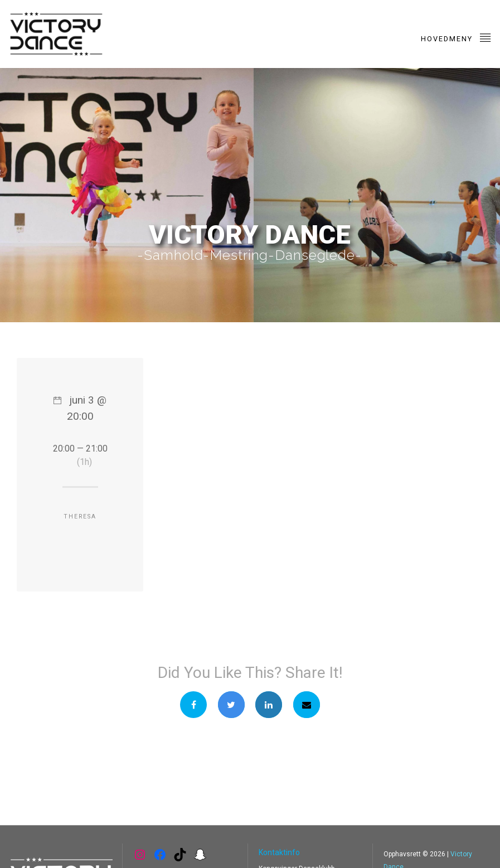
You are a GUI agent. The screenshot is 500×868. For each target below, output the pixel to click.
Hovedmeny (456, 37)
